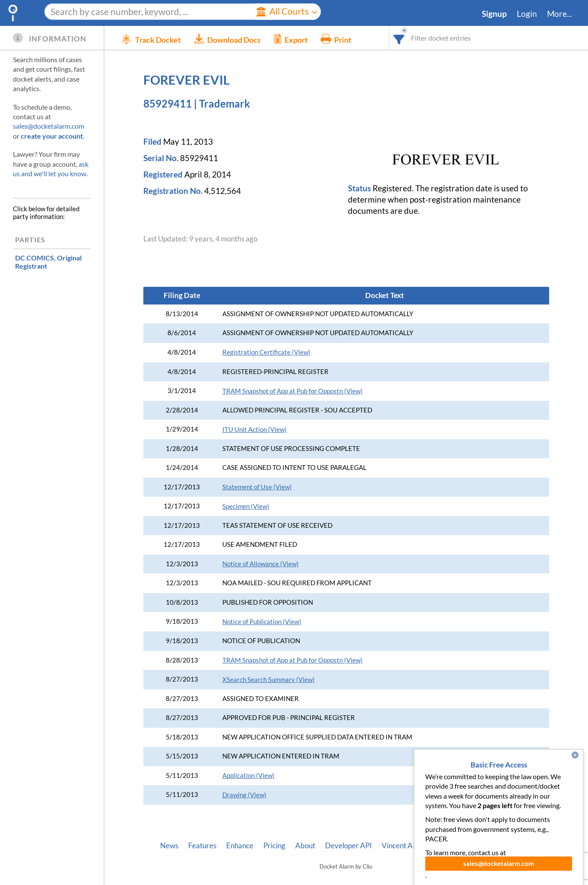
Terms (522, 846)
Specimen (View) (246, 506)
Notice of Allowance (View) (261, 564)
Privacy (490, 846)
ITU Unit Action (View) (254, 430)
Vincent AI (398, 846)
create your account (52, 136)
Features (202, 846)
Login (527, 14)
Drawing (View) (244, 795)
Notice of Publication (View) (262, 622)
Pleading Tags (446, 846)
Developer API (348, 846)
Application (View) (248, 776)
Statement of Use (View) (257, 487)
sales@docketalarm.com (49, 126)
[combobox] (399, 38)
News (169, 846)
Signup (494, 14)
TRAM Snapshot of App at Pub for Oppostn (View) (292, 391)
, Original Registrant (48, 262)
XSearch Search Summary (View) (269, 680)
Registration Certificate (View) (266, 352)
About (305, 846)
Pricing (274, 846)
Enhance (240, 846)
